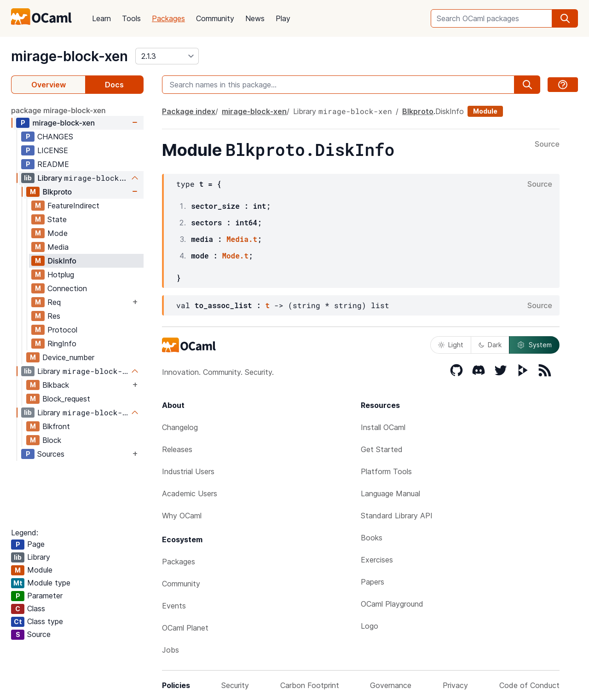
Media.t (242, 239)
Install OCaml (383, 427)
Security (235, 685)
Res (54, 316)
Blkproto (57, 192)
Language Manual (390, 493)
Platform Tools (386, 471)
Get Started (382, 449)
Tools (131, 18)
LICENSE (53, 150)
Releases (177, 449)
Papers (372, 582)
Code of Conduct (529, 685)
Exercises (377, 560)
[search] (565, 18)
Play (283, 18)
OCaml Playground (392, 604)
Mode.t (235, 255)
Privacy (455, 685)
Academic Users (190, 493)
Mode (58, 233)
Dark (490, 345)
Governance (391, 685)
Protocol (62, 330)
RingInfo (62, 344)
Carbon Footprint (310, 685)
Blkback (56, 385)
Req (54, 302)
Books (372, 538)
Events (174, 606)
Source (547, 144)
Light (451, 345)
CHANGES (55, 137)
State (57, 219)
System (534, 345)
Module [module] (485, 111)
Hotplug (61, 275)
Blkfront (56, 426)
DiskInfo (62, 261)
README (53, 164)
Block (52, 440)
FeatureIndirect (73, 206)
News (255, 18)
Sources (51, 454)
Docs (114, 85)
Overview (49, 85)
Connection (67, 288)
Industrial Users (188, 471)
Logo (370, 626)
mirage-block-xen (69, 56)
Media (58, 247)
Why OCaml (182, 516)
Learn (101, 18)
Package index (189, 111)
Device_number (68, 357)
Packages (168, 18)
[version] (167, 56)
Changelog (180, 427)
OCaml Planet (185, 628)
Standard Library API (397, 516)
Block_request (66, 399)
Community (215, 18)
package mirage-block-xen (58, 110)
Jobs (170, 650)
